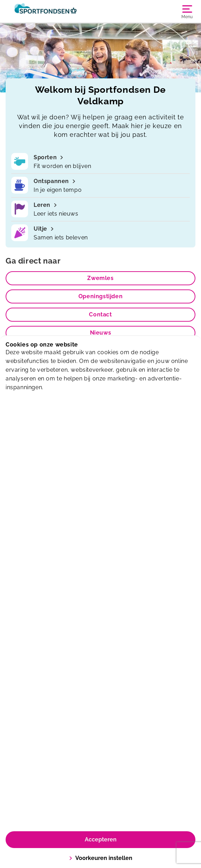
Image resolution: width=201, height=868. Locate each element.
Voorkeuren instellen (101, 858)
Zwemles (100, 278)
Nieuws (101, 333)
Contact (100, 314)
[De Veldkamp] (53, 11)
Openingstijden (100, 296)
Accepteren (101, 839)
